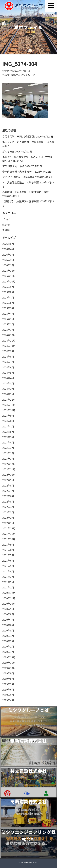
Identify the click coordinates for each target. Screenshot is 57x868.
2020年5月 (8, 630)
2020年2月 (8, 646)
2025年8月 (8, 292)
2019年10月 (9, 668)
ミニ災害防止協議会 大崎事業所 (21, 182)
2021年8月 (8, 550)
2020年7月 (8, 620)
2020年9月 (8, 609)
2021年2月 (8, 582)
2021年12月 (9, 528)
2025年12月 (9, 271)
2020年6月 (8, 625)
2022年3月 (8, 512)
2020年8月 (8, 614)
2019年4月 (8, 700)
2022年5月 (8, 501)
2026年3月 (8, 255)
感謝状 (6, 225)
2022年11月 (9, 469)
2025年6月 (8, 303)
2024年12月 (9, 335)
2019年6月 (8, 689)
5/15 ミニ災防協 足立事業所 (18, 177)
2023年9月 (8, 416)
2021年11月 (9, 534)
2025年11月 (9, 276)
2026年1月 (8, 265)
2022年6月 (8, 496)
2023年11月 (9, 405)
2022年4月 (8, 507)
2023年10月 (9, 410)
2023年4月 (8, 442)
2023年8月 (8, 421)
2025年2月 (8, 324)
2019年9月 (8, 673)
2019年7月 (8, 684)
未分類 (6, 230)
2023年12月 (9, 400)
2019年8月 (8, 679)
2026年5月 (8, 244)
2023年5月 (8, 437)
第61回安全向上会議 (13, 166)
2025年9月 (8, 287)
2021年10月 (9, 539)
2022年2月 (8, 518)
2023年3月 (8, 448)
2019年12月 (9, 657)
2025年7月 (8, 297)
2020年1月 (8, 652)
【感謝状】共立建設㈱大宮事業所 (21, 201)
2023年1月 (8, 459)
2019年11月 (9, 663)
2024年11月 (9, 340)
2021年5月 (8, 566)
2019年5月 (8, 695)
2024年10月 (9, 346)
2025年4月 (8, 314)
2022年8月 (8, 485)
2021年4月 (8, 571)
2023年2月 (8, 453)
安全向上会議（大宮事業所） (18, 172)
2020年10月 (9, 604)
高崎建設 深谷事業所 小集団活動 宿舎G (26, 192)
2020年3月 (8, 641)
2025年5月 (8, 308)
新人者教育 (8, 151)
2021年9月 (8, 544)
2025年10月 (9, 281)
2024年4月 (8, 378)
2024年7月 (8, 362)
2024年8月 (8, 356)
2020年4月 (8, 636)
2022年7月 (8, 491)
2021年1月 (8, 587)
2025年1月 (8, 330)
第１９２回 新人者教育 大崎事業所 (24, 142)
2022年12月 (9, 464)
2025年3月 (8, 319)
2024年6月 (8, 367)
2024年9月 (8, 351)
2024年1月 (8, 394)
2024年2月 (8, 389)
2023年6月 (8, 432)
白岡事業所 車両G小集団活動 (19, 136)
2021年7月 (8, 555)
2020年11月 (9, 598)
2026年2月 (8, 260)
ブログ (6, 219)
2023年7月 (8, 426)
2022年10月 (9, 475)
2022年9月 (8, 480)
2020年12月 (9, 593)
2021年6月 (8, 561)
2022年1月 (8, 523)
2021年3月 (8, 577)
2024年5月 (8, 373)
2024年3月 (8, 383)
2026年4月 (8, 249)
